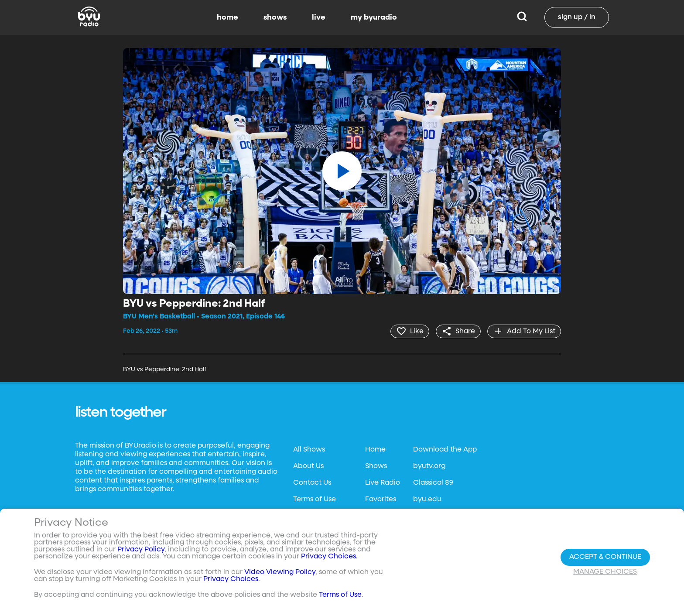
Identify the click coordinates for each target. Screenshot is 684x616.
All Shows (309, 450)
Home (375, 450)
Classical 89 (433, 483)
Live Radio (383, 483)
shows (275, 17)
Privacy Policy (141, 550)
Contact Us (312, 483)
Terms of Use (315, 500)
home (227, 17)
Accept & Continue (605, 557)
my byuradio (374, 17)
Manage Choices (605, 572)
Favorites (381, 500)
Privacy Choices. (329, 557)
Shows (376, 466)
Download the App (445, 450)
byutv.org (429, 466)
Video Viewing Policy (280, 572)
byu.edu (427, 500)
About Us (308, 466)
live (319, 17)
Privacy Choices (231, 579)
